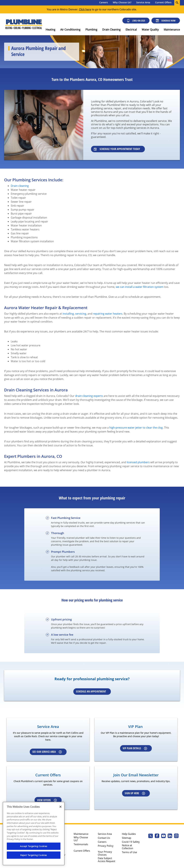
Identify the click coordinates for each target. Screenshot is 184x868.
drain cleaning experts (89, 396)
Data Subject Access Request (106, 860)
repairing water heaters (108, 314)
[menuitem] (104, 3)
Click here (85, 9)
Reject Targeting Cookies (34, 855)
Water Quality (150, 30)
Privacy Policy (106, 846)
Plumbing (91, 30)
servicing (81, 314)
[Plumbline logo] (24, 24)
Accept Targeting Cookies (34, 846)
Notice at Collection (128, 847)
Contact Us (104, 838)
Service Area (143, 2)
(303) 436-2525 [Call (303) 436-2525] (136, 21)
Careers (104, 2)
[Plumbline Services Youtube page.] (163, 836)
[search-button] (177, 3)
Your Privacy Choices (105, 853)
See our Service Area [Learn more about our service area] (47, 752)
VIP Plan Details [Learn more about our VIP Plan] (135, 748)
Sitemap (127, 838)
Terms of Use (129, 852)
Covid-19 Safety (131, 842)
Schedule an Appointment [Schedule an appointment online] (91, 691)
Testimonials (81, 844)
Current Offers (163, 2)
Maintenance (172, 30)
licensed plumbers (138, 462)
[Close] (60, 807)
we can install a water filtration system (140, 287)
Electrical (131, 30)
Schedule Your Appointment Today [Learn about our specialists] (117, 149)
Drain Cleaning (111, 30)
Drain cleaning (20, 186)
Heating (50, 30)
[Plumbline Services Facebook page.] (157, 836)
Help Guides (129, 834)
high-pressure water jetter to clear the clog (136, 428)
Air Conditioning (70, 30)
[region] (34, 834)
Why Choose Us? (122, 2)
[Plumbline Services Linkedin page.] (170, 836)
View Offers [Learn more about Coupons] (47, 800)
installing (68, 314)
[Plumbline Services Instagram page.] (176, 836)
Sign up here (135, 793)
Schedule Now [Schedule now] (166, 21)
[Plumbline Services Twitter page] (151, 836)
